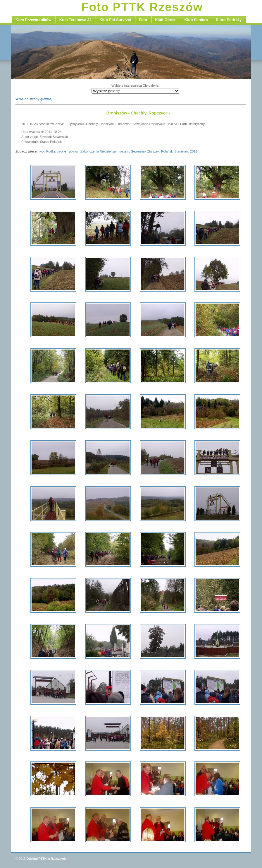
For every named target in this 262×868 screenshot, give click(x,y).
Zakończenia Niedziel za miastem (105, 151)
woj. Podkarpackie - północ (59, 151)
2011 (194, 151)
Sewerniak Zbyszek (145, 151)
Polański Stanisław (175, 151)
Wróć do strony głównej (34, 99)
